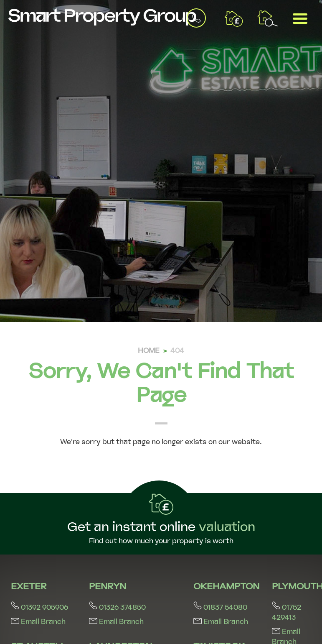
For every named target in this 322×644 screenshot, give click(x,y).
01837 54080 (220, 607)
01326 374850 (117, 607)
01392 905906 (39, 607)
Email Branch (38, 622)
